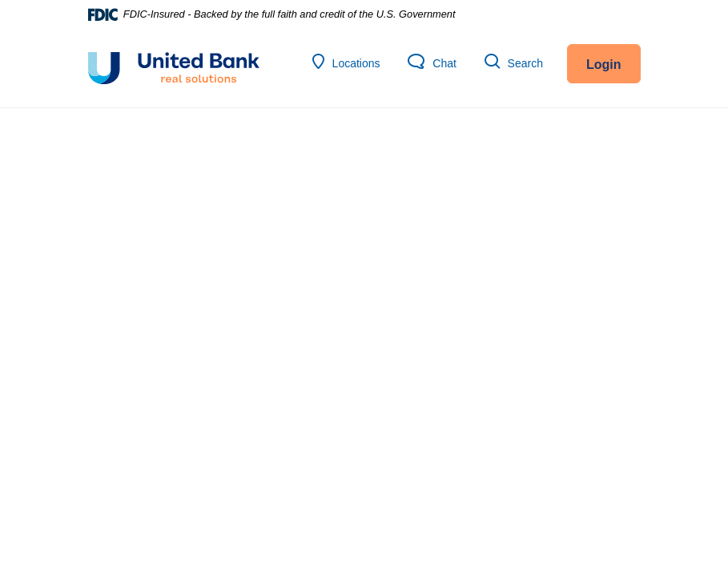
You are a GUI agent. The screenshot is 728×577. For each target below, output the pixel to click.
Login (604, 65)
